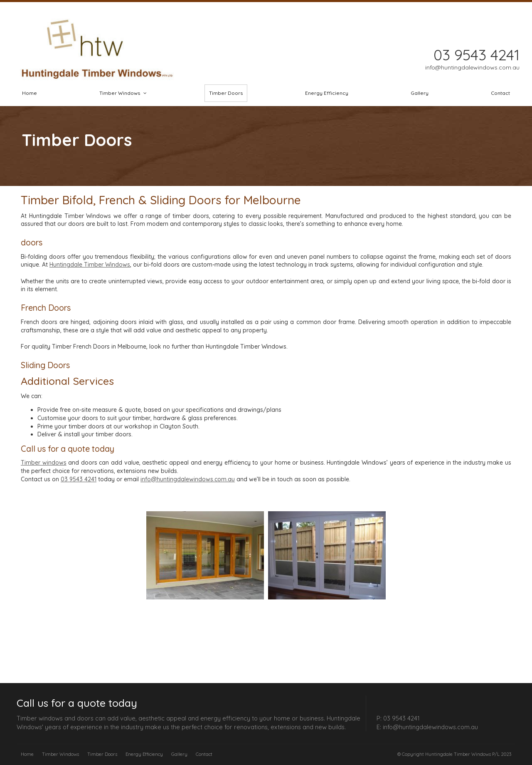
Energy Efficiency (144, 754)
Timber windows (44, 463)
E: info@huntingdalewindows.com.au (427, 727)
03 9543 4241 (79, 479)
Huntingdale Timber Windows (90, 265)
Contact (204, 754)
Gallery (179, 754)
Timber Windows (60, 754)
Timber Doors (102, 754)
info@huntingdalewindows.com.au (188, 479)
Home (27, 754)
